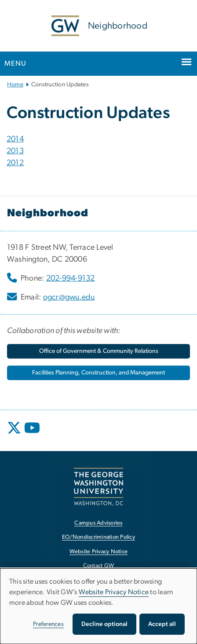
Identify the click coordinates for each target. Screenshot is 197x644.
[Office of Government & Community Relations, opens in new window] (98, 351)
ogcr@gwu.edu (69, 297)
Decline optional (104, 624)
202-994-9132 (71, 278)
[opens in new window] (15, 434)
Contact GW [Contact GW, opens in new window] (99, 566)
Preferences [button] (48, 624)
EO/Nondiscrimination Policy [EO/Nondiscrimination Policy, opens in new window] (98, 537)
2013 (15, 151)
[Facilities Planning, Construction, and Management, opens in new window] (98, 373)
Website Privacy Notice (114, 592)
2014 (15, 139)
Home (15, 85)
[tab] (98, 139)
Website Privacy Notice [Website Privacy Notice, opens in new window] (99, 552)
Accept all (162, 624)
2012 (15, 163)
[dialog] (98, 606)
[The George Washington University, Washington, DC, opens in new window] (98, 487)
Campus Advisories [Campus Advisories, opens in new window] (98, 523)
